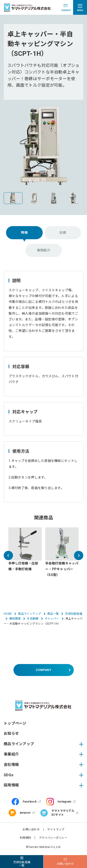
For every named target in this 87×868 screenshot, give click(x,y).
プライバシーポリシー (53, 838)
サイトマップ (56, 830)
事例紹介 (43, 250)
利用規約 (25, 838)
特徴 (24, 233)
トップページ (15, 723)
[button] (8, 555)
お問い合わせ (31, 830)
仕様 (63, 233)
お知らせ (11, 734)
